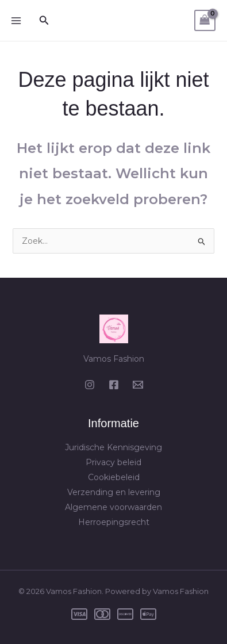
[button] (44, 21)
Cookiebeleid (114, 477)
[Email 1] (138, 385)
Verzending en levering (114, 492)
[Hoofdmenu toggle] (16, 21)
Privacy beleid (113, 462)
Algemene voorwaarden (113, 507)
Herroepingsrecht (114, 522)
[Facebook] (114, 385)
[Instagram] (90, 385)
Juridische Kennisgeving (113, 447)
